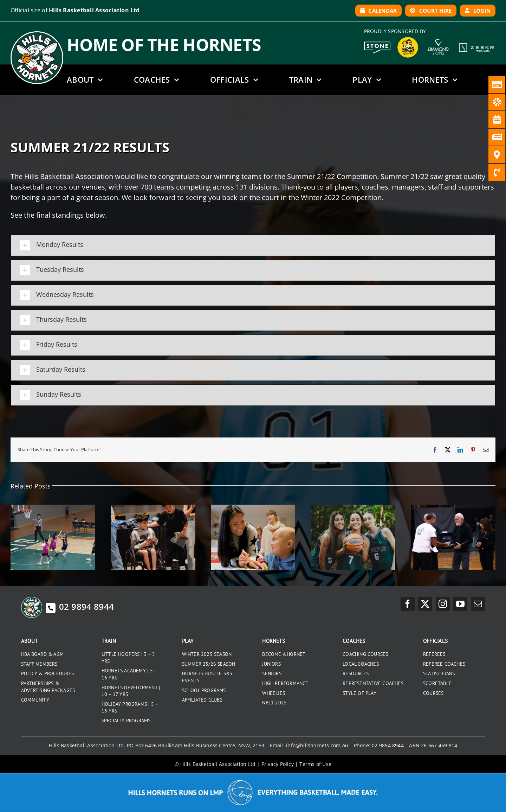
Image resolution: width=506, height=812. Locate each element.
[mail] (478, 604)
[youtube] (460, 604)
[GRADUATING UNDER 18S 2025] (353, 508)
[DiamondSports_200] (438, 37)
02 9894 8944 (80, 606)
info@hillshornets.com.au (317, 745)
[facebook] (408, 604)
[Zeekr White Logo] (476, 44)
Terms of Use (315, 764)
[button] (253, 245)
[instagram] (443, 604)
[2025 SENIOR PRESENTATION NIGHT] (153, 508)
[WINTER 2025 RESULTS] (53, 508)
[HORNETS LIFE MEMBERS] (453, 508)
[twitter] (425, 604)
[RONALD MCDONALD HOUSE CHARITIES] (253, 508)
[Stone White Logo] (377, 44)
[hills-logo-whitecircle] (37, 34)
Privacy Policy (278, 764)
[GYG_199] (408, 39)
